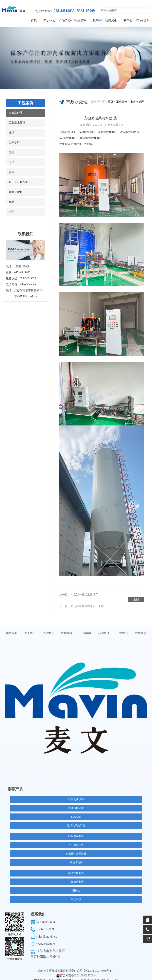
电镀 (11, 172)
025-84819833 (46, 917)
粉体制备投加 (76, 795)
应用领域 (80, 20)
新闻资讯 (111, 20)
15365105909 (45, 924)
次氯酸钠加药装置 (76, 849)
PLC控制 (76, 812)
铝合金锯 (55, 976)
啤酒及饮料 (16, 192)
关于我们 (49, 20)
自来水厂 (14, 142)
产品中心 (65, 20)
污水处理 (81, 976)
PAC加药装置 (76, 840)
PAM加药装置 (76, 831)
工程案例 (96, 20)
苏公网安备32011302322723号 (78, 971)
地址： (10, 290)
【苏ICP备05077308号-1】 (98, 966)
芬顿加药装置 (76, 877)
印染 (11, 162)
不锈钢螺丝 (68, 976)
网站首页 (11, 628)
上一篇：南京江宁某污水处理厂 (79, 595)
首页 (34, 20)
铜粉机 (76, 886)
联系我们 (142, 20)
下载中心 (126, 20)
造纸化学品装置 (76, 821)
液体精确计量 (76, 803)
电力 (11, 152)
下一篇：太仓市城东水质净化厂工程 (82, 601)
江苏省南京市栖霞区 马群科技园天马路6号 (28, 293)
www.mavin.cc (46, 939)
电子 (11, 212)
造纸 (11, 133)
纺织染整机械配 (97, 976)
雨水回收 (76, 894)
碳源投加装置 (76, 868)
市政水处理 (16, 113)
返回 (136, 595)
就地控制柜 (76, 858)
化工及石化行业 (18, 182)
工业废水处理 (17, 123)
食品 (11, 202)
